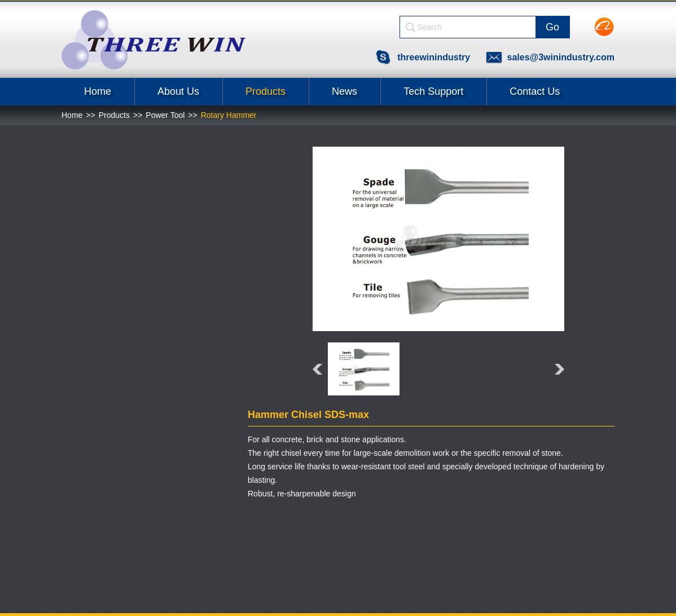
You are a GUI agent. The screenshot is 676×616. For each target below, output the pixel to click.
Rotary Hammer (229, 115)
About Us (178, 91)
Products (265, 91)
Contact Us (535, 91)
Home (98, 91)
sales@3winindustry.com (561, 57)
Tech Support (433, 91)
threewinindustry (434, 57)
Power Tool (165, 115)
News (344, 91)
